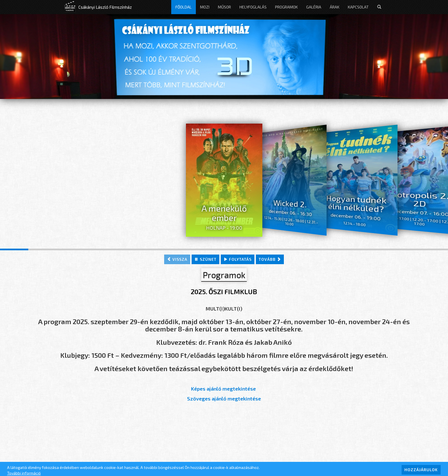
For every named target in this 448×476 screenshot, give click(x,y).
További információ (24, 473)
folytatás (238, 259)
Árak (335, 7)
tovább (270, 259)
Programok (286, 7)
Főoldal (184, 7)
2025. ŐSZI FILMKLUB (224, 291)
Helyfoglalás (253, 7)
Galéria (314, 7)
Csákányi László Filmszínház (105, 7)
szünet (205, 259)
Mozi (205, 7)
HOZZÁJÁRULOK (421, 470)
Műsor (224, 7)
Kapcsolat (358, 7)
